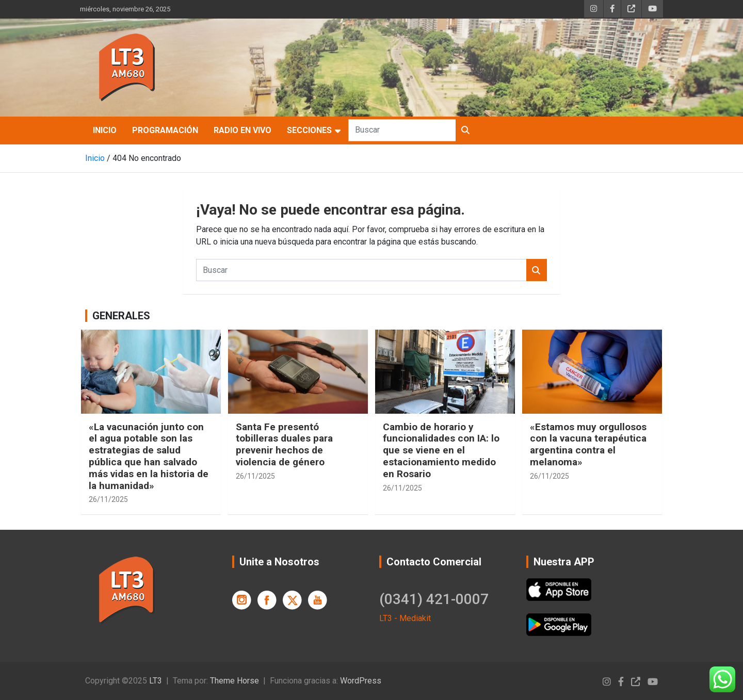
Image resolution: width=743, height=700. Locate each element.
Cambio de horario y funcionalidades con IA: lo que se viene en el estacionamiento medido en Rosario (441, 450)
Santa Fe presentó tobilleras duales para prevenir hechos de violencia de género (284, 444)
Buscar (466, 130)
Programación (165, 130)
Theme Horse (235, 681)
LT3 (156, 681)
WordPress (361, 681)
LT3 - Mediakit (405, 618)
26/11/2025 (108, 499)
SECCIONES (309, 130)
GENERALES (121, 316)
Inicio (105, 130)
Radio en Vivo (243, 130)
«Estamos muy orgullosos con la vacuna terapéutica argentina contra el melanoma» (588, 444)
